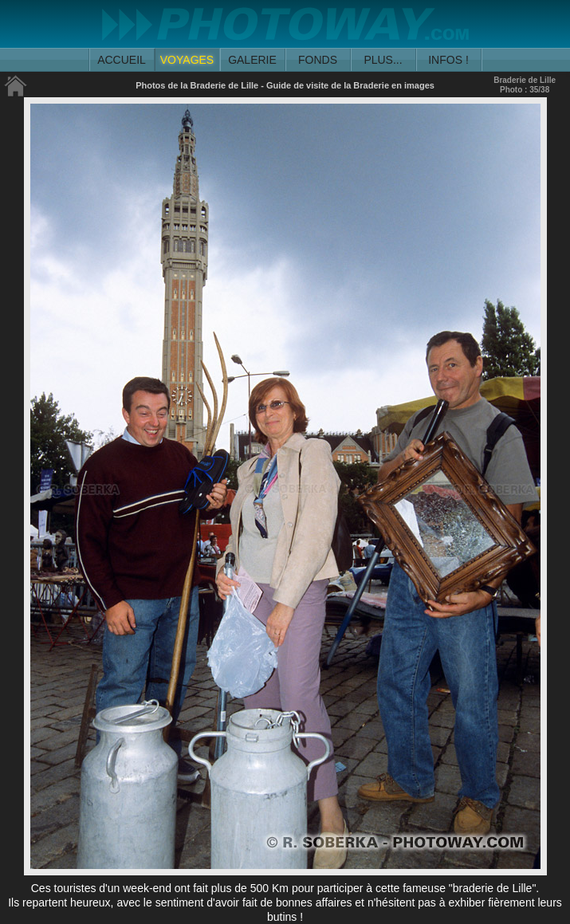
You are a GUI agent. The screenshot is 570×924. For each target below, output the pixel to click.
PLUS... (383, 60)
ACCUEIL (122, 60)
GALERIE (252, 60)
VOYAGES (187, 60)
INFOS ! (448, 60)
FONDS (318, 60)
